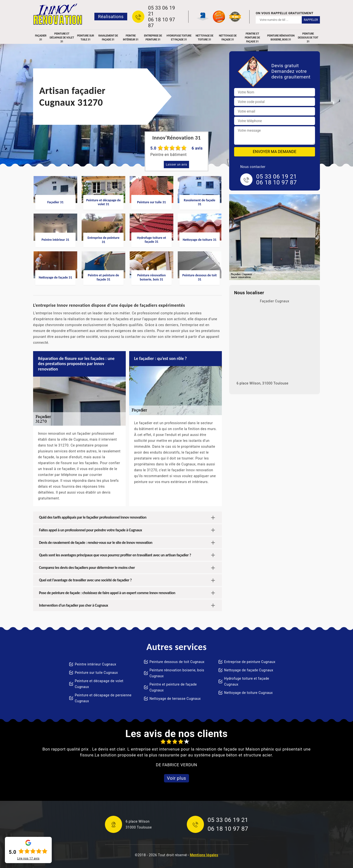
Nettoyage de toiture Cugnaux (248, 693)
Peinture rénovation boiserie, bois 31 (281, 38)
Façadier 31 (41, 38)
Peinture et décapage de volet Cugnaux (99, 684)
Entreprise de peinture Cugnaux (250, 662)
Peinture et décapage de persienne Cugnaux (103, 698)
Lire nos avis (28, 858)
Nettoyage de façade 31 (228, 38)
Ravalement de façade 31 (108, 38)
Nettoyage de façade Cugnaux (249, 670)
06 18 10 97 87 (162, 23)
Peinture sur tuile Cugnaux (96, 673)
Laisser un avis (177, 165)
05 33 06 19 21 (162, 11)
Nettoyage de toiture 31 (204, 38)
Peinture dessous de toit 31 (308, 38)
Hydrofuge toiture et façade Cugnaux (247, 681)
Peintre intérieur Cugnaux (95, 664)
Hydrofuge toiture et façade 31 (179, 38)
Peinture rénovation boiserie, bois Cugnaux (177, 673)
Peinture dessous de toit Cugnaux (177, 662)
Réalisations (111, 17)
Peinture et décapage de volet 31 (62, 38)
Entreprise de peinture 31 (153, 38)
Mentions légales (204, 855)
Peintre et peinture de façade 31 (252, 38)
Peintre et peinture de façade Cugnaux (173, 687)
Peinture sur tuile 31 (85, 38)
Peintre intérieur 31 (131, 38)
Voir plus (176, 778)
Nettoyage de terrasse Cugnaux (175, 699)
